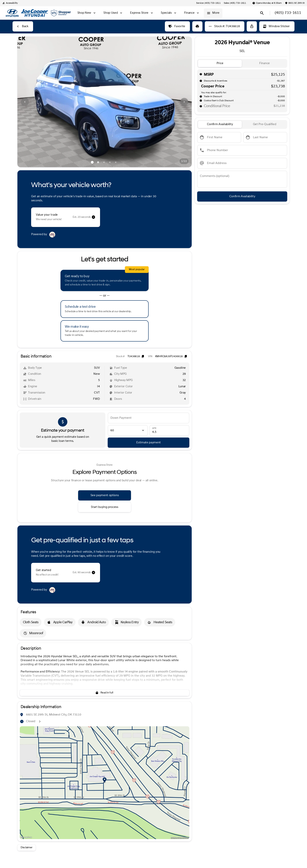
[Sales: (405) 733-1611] (235, 3)
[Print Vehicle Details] (197, 26)
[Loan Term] (128, 430)
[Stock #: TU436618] (225, 26)
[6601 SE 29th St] (295, 3)
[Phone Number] (242, 150)
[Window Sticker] (277, 26)
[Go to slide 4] (110, 162)
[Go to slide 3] (104, 162)
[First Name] (219, 137)
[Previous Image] (25, 102)
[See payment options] (105, 495)
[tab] (220, 63)
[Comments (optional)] (242, 179)
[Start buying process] (105, 507)
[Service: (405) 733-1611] (208, 3)
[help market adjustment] (201, 81)
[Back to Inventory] (23, 26)
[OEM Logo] (12, 13)
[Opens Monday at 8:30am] (267, 3)
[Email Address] (242, 163)
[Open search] (262, 13)
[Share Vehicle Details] (252, 26)
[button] (31, 102)
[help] (201, 96)
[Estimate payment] (149, 443)
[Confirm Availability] (242, 196)
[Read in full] (105, 693)
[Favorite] (177, 26)
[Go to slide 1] (92, 162)
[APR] (169, 430)
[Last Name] (265, 137)
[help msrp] (201, 74)
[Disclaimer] (27, 848)
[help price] (201, 106)
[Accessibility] (10, 3)
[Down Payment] (149, 418)
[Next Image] (184, 102)
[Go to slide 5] (116, 162)
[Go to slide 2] (98, 162)
